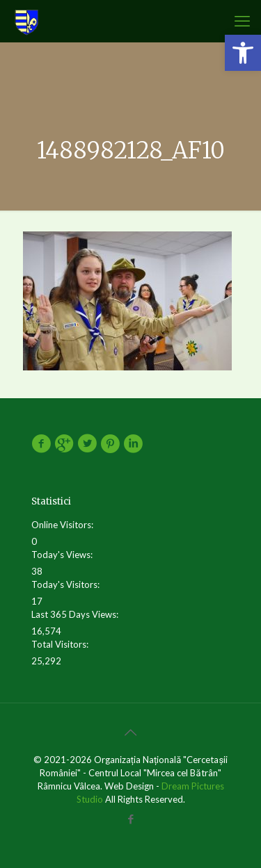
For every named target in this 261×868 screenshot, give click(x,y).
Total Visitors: (61, 644)
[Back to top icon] (131, 732)
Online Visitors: (63, 525)
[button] (243, 53)
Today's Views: (63, 555)
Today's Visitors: (66, 584)
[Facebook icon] (130, 819)
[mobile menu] (242, 21)
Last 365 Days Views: (76, 614)
